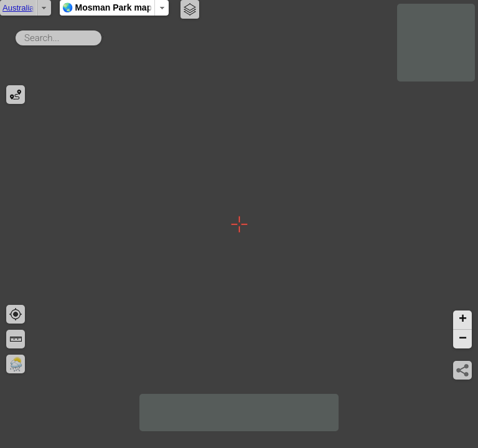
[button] (462, 320)
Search (104, 35)
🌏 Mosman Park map (239, 7)
